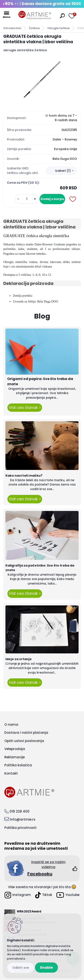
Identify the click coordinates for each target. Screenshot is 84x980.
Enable (46, 968)
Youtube (68, 895)
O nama (11, 725)
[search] (62, 16)
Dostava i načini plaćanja (26, 733)
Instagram (18, 895)
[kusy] (27, 199)
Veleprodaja (15, 749)
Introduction (12, 28)
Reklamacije (15, 757)
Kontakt (11, 773)
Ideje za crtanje (19, 659)
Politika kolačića (18, 765)
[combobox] (61, 171)
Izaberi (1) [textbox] (63, 171)
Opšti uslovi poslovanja (24, 741)
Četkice (34, 28)
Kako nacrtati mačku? (24, 476)
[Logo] (35, 15)
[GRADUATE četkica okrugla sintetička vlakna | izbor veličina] (42, 79)
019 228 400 (20, 811)
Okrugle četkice (58, 28)
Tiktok (44, 895)
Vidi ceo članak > (25, 408)
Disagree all (21, 968)
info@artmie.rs (23, 819)
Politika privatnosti (20, 828)
